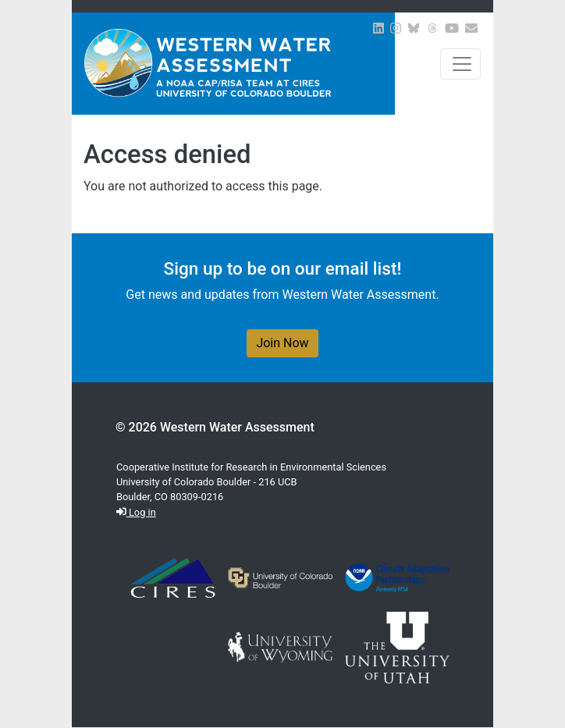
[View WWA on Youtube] (452, 28)
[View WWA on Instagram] (396, 28)
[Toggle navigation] (460, 64)
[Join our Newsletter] (471, 28)
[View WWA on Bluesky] (414, 28)
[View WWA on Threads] (432, 28)
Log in (136, 512)
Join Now (282, 343)
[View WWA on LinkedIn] (378, 28)
